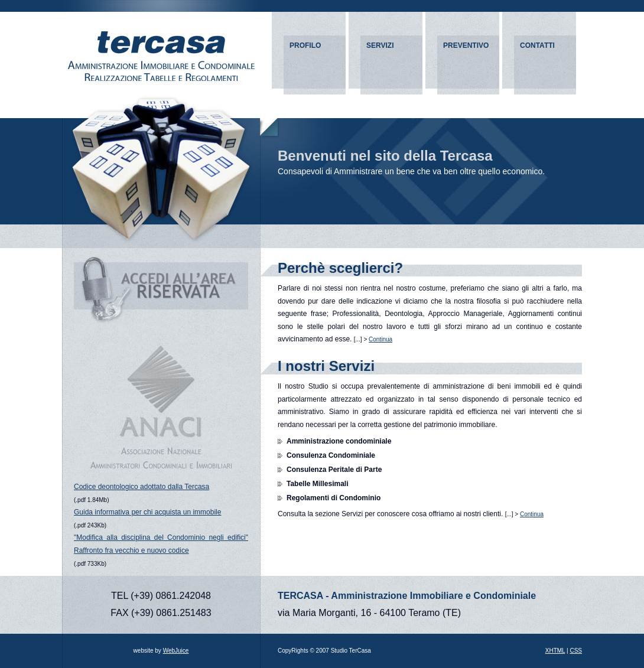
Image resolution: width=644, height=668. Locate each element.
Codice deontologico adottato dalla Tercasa (142, 487)
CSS (576, 651)
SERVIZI (380, 45)
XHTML (555, 651)
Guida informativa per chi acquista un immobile (147, 512)
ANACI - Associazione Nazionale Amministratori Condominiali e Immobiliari (161, 408)
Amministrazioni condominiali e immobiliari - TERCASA (161, 47)
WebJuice (176, 651)
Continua (380, 339)
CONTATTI (537, 45)
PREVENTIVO (466, 45)
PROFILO (305, 45)
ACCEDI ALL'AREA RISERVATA (161, 289)
